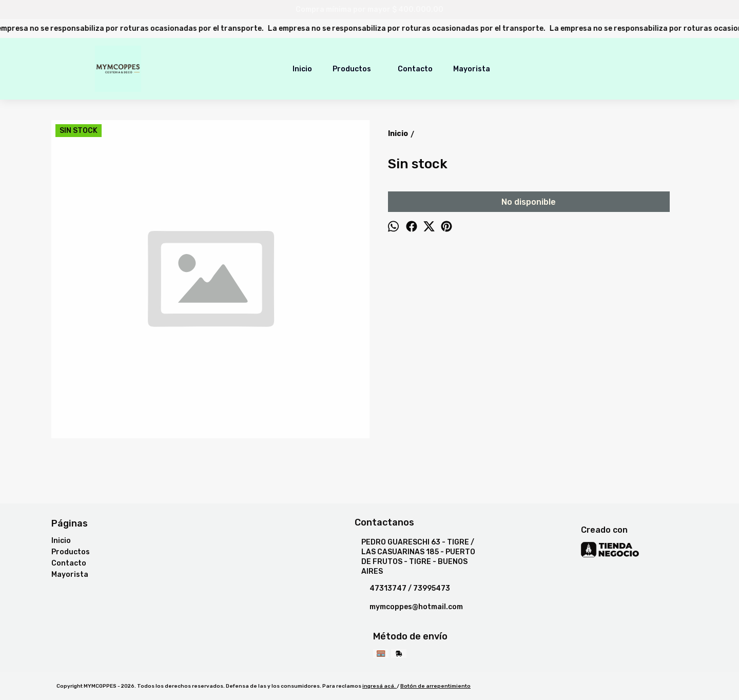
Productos (357, 69)
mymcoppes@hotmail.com (409, 607)
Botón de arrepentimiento (435, 686)
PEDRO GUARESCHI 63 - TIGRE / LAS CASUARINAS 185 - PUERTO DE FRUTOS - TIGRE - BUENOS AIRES (415, 557)
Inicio (302, 69)
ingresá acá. (380, 686)
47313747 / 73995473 (402, 589)
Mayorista (472, 69)
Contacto (415, 69)
